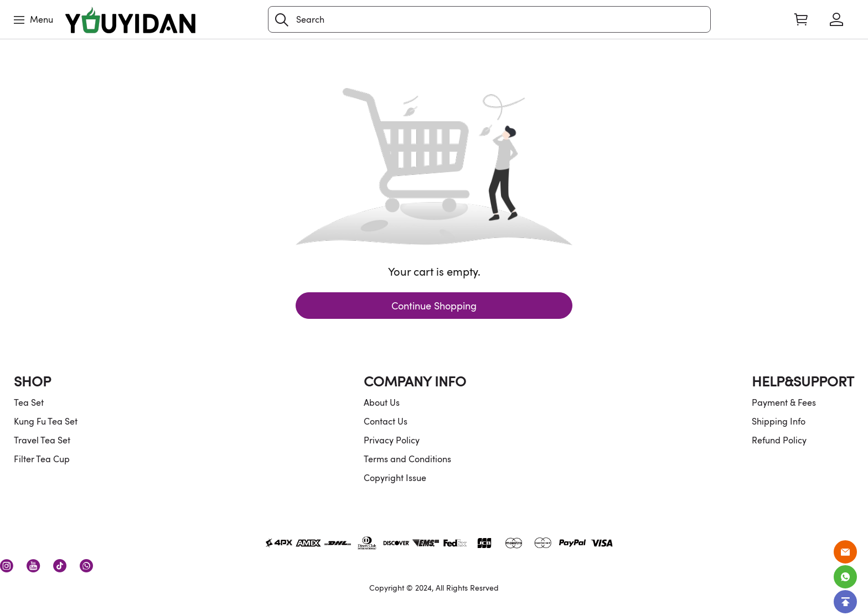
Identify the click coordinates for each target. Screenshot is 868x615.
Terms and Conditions (407, 459)
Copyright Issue (395, 478)
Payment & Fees (784, 402)
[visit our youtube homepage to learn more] (33, 566)
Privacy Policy (392, 440)
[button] (282, 20)
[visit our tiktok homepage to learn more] (60, 566)
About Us (382, 402)
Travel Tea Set (42, 440)
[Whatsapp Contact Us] (845, 577)
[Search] (489, 19)
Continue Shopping (434, 306)
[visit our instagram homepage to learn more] (7, 566)
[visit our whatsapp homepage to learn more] (86, 566)
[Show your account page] (836, 19)
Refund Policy (779, 440)
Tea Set (29, 402)
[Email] (845, 552)
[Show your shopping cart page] (801, 19)
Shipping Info (779, 421)
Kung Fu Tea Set (46, 421)
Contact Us (386, 421)
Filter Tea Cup (42, 459)
